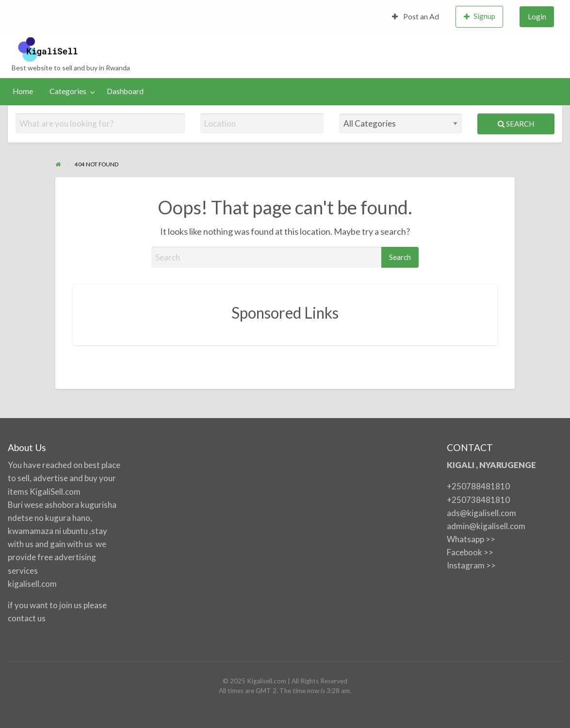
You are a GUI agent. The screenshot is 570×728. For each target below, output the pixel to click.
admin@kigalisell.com (486, 526)
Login (537, 16)
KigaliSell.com (55, 492)
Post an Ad (416, 16)
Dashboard (125, 91)
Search (516, 124)
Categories (68, 91)
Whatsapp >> (471, 539)
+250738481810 (478, 500)
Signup (480, 16)
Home (23, 91)
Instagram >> (471, 565)
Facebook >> (470, 552)
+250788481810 (478, 486)
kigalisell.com (32, 584)
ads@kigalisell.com (481, 513)
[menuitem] (416, 17)
